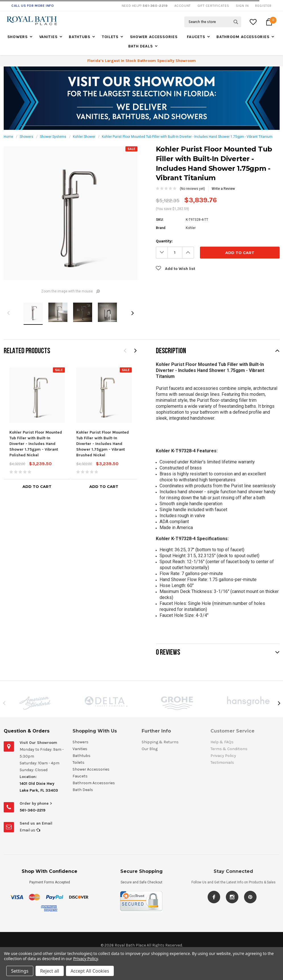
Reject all (50, 971)
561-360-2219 (33, 810)
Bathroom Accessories (243, 37)
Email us (30, 830)
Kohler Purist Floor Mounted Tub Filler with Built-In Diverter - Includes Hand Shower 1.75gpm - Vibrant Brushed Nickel (103, 444)
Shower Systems (53, 137)
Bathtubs (80, 37)
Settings (20, 971)
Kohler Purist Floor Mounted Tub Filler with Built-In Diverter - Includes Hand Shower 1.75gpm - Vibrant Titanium (187, 137)
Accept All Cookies (90, 971)
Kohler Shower (84, 137)
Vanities (48, 37)
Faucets (196, 37)
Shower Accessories (154, 37)
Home (8, 137)
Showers (18, 37)
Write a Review (223, 189)
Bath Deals (141, 46)
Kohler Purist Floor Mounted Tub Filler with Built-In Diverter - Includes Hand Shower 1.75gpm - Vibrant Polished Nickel (36, 444)
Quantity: (164, 241)
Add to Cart (37, 486)
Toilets (110, 37)
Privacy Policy (85, 959)
